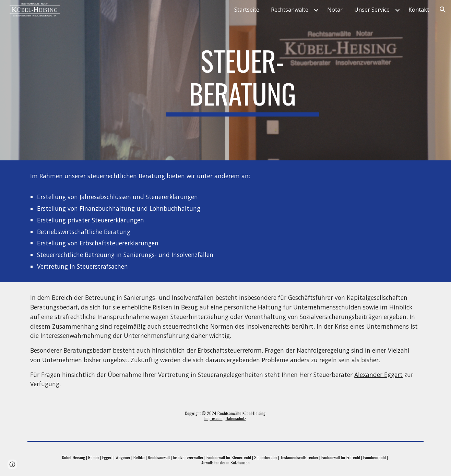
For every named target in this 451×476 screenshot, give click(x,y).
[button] (443, 10)
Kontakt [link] (419, 10)
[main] (242, 80)
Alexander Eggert (378, 375)
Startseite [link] (247, 10)
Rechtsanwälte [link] (290, 10)
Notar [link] (335, 10)
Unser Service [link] (372, 10)
